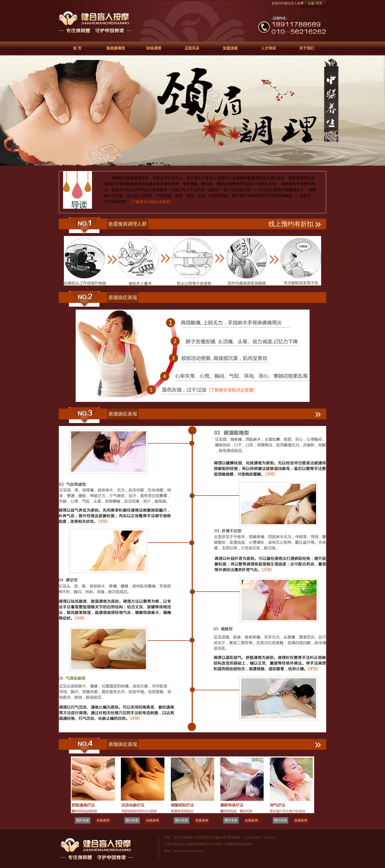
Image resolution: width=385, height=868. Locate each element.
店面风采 (192, 48)
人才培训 (268, 48)
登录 (319, 3)
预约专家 (83, 820)
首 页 (77, 48)
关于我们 (307, 48)
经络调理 (154, 48)
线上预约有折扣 (295, 224)
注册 (311, 3)
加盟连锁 (230, 48)
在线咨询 (103, 820)
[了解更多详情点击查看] (151, 202)
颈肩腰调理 (115, 48)
